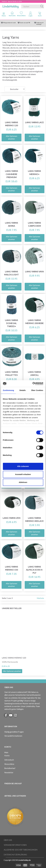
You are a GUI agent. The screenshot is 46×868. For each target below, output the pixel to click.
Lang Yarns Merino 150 (12, 568)
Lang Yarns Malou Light (11, 273)
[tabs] (40, 15)
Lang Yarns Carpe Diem (34, 224)
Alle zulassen (23, 466)
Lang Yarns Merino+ (34, 173)
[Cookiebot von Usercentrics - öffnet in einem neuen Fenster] (33, 384)
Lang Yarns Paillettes (12, 373)
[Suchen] (42, 6)
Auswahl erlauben (23, 474)
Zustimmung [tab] (8, 390)
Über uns (8, 840)
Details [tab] (23, 390)
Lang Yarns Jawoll (34, 373)
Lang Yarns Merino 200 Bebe (35, 322)
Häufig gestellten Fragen (14, 732)
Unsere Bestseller (12, 608)
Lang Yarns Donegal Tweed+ (12, 323)
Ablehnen (23, 482)
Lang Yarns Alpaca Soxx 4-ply (35, 570)
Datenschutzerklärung (15, 855)
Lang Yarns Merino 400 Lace (34, 519)
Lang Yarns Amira (12, 224)
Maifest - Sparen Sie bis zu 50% (12, 1)
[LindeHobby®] (11, 6)
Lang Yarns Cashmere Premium (12, 174)
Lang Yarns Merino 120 (12, 124)
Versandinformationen (13, 736)
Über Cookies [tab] (37, 390)
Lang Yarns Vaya (34, 272)
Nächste (40, 598)
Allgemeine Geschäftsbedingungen (21, 850)
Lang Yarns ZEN (12, 518)
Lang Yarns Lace (34, 122)
